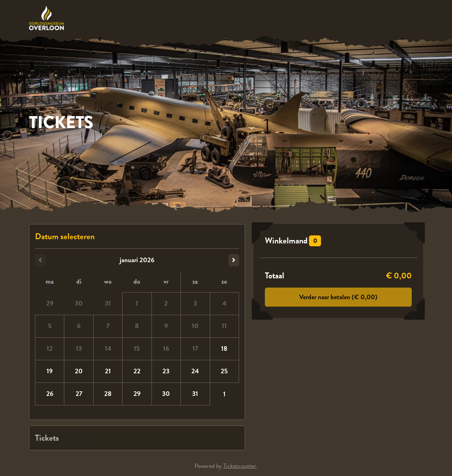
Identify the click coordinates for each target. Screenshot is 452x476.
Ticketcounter (240, 466)
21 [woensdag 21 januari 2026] (108, 371)
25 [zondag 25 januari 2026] (224, 371)
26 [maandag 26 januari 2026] (50, 394)
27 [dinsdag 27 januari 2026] (79, 394)
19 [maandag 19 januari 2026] (50, 371)
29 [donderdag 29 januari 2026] (137, 394)
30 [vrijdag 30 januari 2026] (166, 394)
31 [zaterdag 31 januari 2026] (195, 394)
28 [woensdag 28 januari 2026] (108, 394)
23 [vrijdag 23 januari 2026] (166, 371)
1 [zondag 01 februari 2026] (224, 394)
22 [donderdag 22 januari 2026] (137, 371)
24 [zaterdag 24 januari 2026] (195, 371)
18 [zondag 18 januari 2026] (224, 348)
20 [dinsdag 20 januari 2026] (79, 371)
